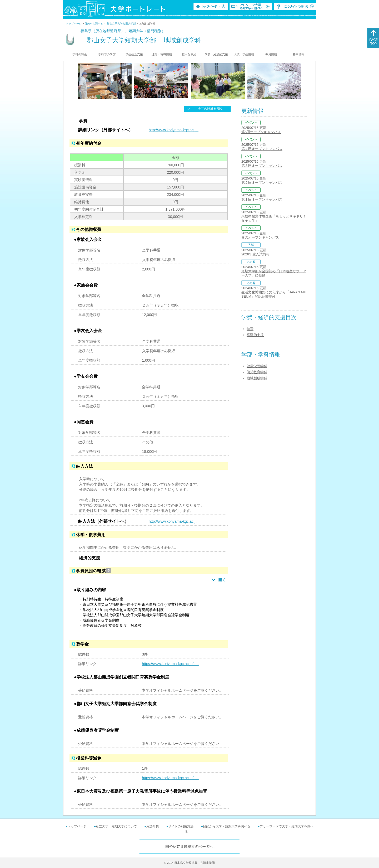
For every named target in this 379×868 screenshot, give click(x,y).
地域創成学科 (257, 378)
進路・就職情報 (162, 54)
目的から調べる (94, 24)
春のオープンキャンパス (260, 237)
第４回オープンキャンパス (262, 149)
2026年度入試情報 (255, 254)
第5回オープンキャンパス (261, 132)
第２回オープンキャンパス (262, 183)
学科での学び (107, 54)
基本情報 (298, 54)
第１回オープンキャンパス (262, 199)
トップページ (74, 24)
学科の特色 (80, 54)
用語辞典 (153, 826)
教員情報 (271, 54)
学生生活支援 (134, 54)
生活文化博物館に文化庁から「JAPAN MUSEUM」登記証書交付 (274, 294)
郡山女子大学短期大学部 (121, 24)
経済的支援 (255, 335)
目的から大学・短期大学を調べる (227, 826)
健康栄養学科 (257, 366)
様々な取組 (189, 54)
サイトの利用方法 (181, 826)
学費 (250, 329)
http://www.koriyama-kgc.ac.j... (174, 130)
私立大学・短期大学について (116, 826)
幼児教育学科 (257, 372)
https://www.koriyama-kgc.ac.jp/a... (170, 664)
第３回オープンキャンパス (262, 166)
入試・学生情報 (244, 54)
